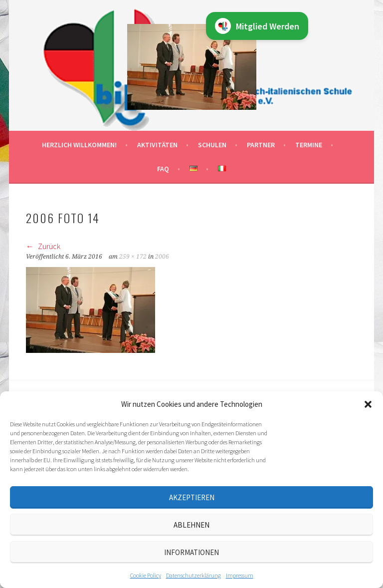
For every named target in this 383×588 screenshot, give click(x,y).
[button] (368, 404)
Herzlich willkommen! (79, 145)
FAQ (163, 169)
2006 (162, 257)
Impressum (240, 575)
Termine (309, 145)
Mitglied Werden (257, 26)
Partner (261, 145)
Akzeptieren (192, 497)
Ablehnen (191, 525)
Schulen (212, 145)
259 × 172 (133, 257)
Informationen (191, 552)
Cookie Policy (146, 575)
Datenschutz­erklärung (193, 575)
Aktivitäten (157, 145)
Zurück (43, 246)
